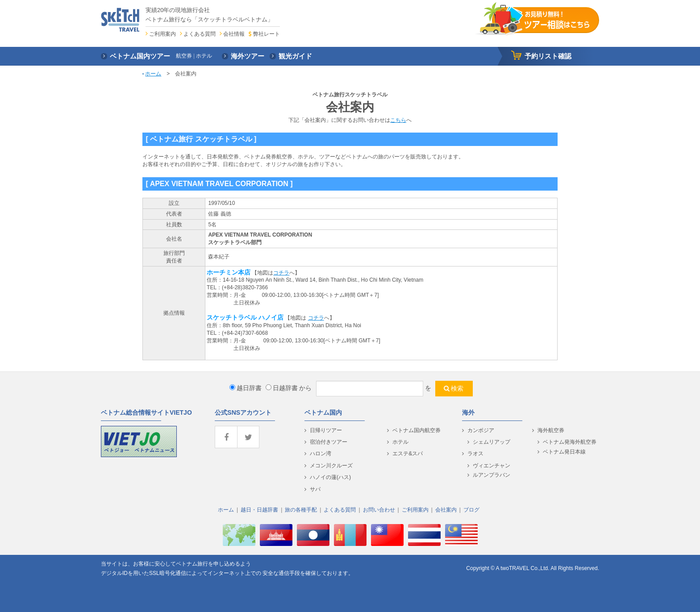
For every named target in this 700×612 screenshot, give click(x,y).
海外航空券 (551, 430)
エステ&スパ (408, 454)
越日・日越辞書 (259, 510)
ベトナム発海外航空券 (570, 442)
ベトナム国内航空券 (417, 430)
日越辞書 (282, 388)
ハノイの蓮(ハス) (330, 477)
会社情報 (234, 34)
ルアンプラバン (492, 475)
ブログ (471, 510)
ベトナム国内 (323, 412)
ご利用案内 (162, 34)
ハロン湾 (321, 454)
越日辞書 (246, 388)
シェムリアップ (492, 442)
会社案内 (446, 510)
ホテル (400, 442)
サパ (315, 489)
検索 (457, 388)
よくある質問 (200, 34)
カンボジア (481, 430)
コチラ (281, 273)
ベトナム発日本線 (564, 452)
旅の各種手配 (301, 510)
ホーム (153, 74)
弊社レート (267, 34)
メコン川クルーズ (331, 466)
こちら (398, 120)
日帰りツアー (326, 430)
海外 (468, 412)
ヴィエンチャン (492, 466)
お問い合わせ (379, 510)
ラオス (475, 454)
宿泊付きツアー (329, 442)
